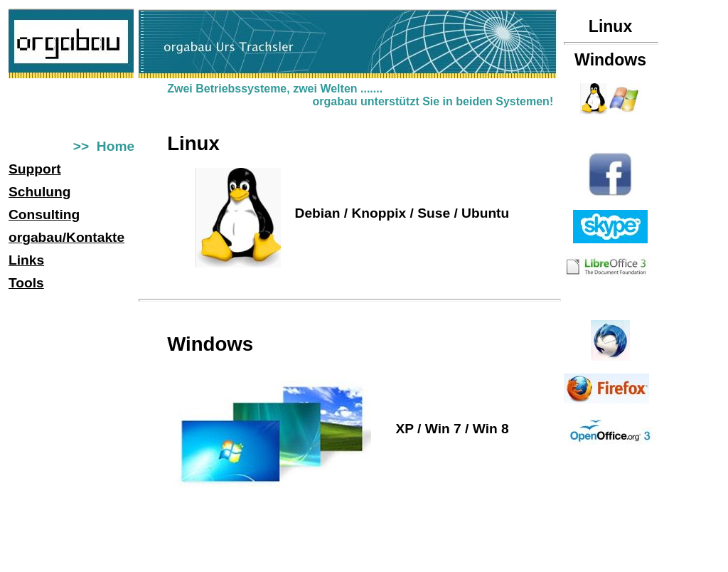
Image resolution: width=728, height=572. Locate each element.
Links (26, 260)
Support (35, 169)
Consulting (44, 214)
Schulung (39, 192)
